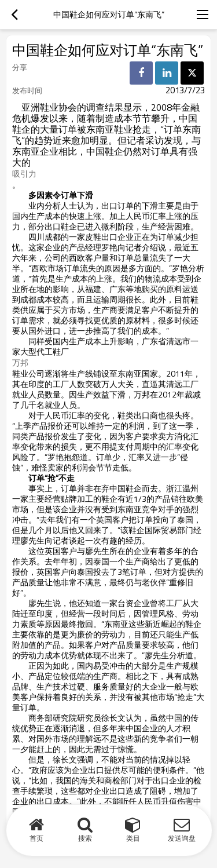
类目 (133, 838)
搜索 (85, 838)
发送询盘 (182, 838)
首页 (36, 838)
